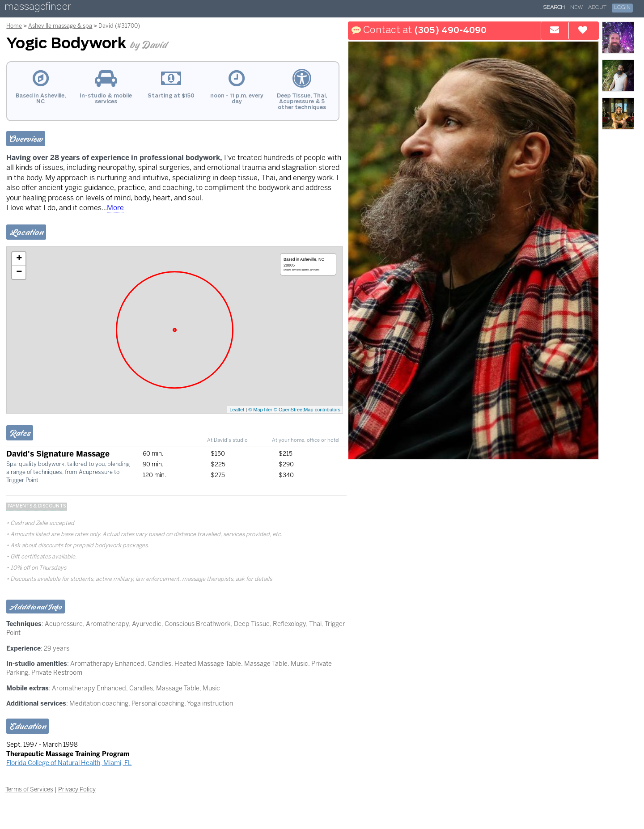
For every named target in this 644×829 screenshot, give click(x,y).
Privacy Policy (77, 789)
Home (14, 26)
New (576, 8)
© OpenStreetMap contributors (307, 410)
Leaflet (237, 410)
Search (554, 8)
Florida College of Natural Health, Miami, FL (69, 763)
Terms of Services (29, 789)
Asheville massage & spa (60, 26)
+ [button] (19, 259)
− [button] (19, 272)
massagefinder (38, 8)
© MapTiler (260, 410)
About (597, 8)
